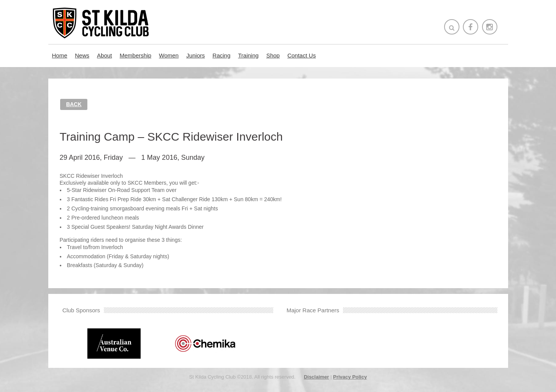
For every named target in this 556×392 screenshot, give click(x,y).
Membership (135, 55)
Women (169, 55)
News (82, 55)
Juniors (195, 55)
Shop (273, 55)
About (104, 55)
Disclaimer (317, 377)
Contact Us (302, 55)
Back (74, 104)
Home (60, 55)
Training (248, 55)
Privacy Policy (350, 377)
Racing (222, 55)
